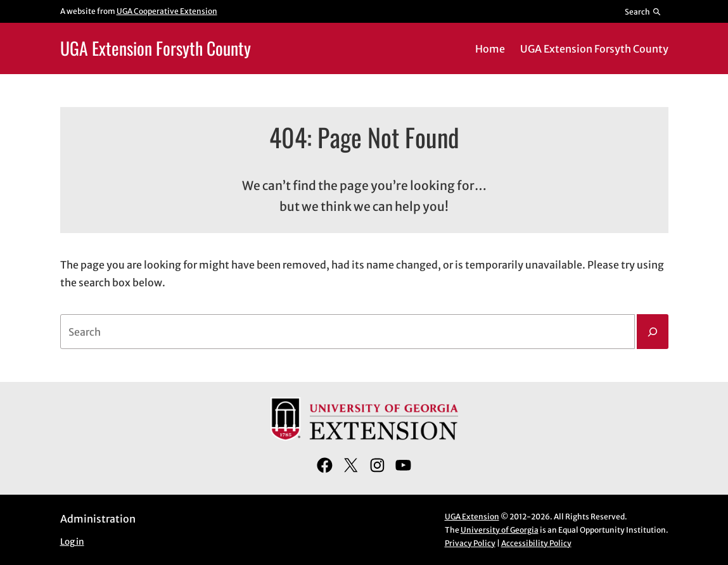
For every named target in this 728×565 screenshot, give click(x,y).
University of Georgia (500, 530)
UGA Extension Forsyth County (156, 48)
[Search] (653, 332)
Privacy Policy (470, 543)
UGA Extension (472, 517)
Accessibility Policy (536, 543)
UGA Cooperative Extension (167, 11)
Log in (72, 542)
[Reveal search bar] (643, 11)
